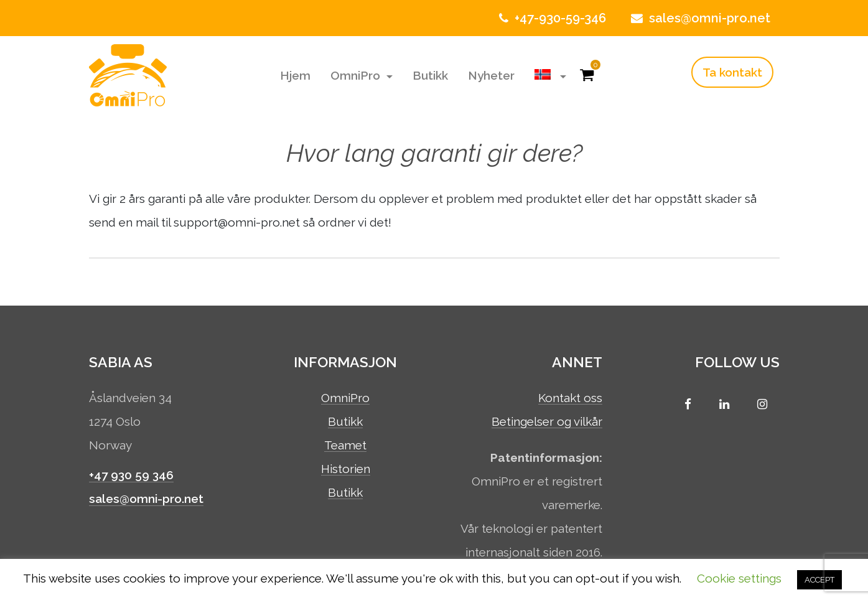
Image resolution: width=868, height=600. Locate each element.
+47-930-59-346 (551, 18)
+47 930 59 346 (131, 475)
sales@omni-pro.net (699, 18)
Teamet (345, 446)
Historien (346, 469)
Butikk (430, 75)
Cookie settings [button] (739, 578)
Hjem (295, 75)
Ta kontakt (732, 72)
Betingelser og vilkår (547, 422)
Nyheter (491, 75)
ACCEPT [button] (819, 580)
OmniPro (357, 75)
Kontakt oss (570, 398)
